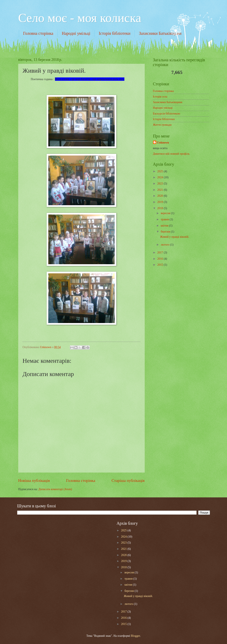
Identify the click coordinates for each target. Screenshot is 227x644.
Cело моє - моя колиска (80, 18)
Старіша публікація (128, 481)
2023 (161, 184)
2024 (161, 177)
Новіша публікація (34, 481)
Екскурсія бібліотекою (167, 114)
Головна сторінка (38, 33)
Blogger (135, 636)
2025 (161, 171)
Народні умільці (76, 33)
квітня (165, 226)
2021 (161, 190)
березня (166, 232)
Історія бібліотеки (115, 33)
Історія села (160, 97)
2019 (161, 202)
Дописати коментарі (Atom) (55, 489)
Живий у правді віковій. (175, 237)
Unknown (163, 143)
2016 (161, 259)
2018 (161, 208)
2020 (161, 196)
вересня (166, 213)
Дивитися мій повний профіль (171, 154)
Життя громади (162, 125)
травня (165, 219)
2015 (161, 265)
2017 (161, 253)
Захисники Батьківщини (160, 33)
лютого (165, 245)
